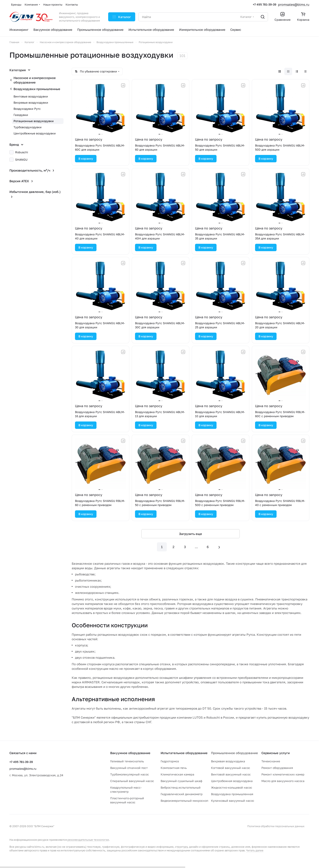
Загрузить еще (191, 534)
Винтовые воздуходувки (31, 96)
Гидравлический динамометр (182, 794)
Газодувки (21, 115)
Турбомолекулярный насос (130, 774)
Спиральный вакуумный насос (132, 781)
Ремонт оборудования (277, 768)
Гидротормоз (170, 761)
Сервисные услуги (276, 753)
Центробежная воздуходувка (232, 781)
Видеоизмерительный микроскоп (184, 801)
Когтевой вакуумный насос (231, 768)
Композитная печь (174, 768)
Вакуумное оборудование (130, 753)
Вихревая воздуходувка (228, 761)
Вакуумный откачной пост (129, 768)
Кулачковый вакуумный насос (233, 801)
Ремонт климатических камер (283, 774)
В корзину (86, 159)
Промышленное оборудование (234, 753)
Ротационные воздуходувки (34, 121)
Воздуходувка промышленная (232, 794)
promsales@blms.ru (294, 5)
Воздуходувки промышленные (37, 89)
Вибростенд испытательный (181, 787)
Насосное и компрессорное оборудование (35, 80)
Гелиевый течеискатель (127, 761)
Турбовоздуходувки (28, 127)
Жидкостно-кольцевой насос (232, 787)
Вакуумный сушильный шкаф (181, 781)
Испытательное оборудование (184, 753)
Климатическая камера (177, 774)
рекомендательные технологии (88, 840)
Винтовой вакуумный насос (231, 774)
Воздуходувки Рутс (27, 109)
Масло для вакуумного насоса (283, 781)
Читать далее (255, 850)
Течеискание (271, 761)
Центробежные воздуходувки (35, 133)
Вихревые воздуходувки (31, 102)
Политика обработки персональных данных (276, 826)
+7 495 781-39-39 (265, 4)
